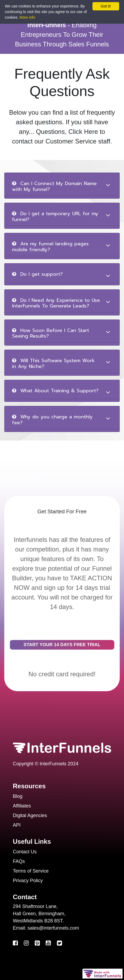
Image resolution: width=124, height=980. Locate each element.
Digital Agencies (30, 815)
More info (27, 17)
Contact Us (25, 852)
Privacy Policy (28, 881)
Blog (18, 796)
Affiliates (22, 806)
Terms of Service (31, 871)
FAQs (19, 861)
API (17, 825)
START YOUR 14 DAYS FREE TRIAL (62, 645)
